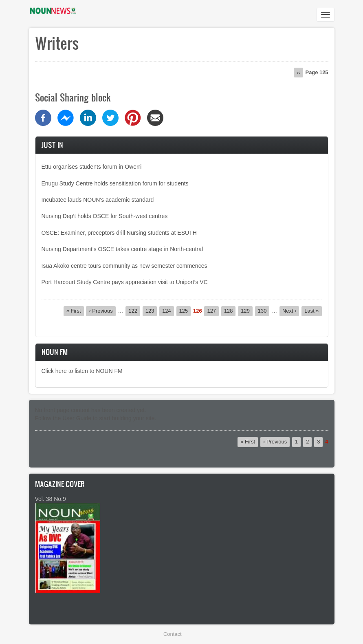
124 (168, 311)
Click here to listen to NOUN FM (82, 371)
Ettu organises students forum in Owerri (92, 167)
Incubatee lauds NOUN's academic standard (98, 200)
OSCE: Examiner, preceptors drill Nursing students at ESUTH (119, 233)
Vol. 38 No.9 (51, 499)
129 (247, 311)
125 (185, 311)
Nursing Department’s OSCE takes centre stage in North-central (122, 249)
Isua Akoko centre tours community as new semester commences (124, 266)
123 (151, 311)
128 (230, 311)
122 (134, 311)
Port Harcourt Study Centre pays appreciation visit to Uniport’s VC (125, 282)
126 (198, 311)
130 (264, 311)
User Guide (77, 418)
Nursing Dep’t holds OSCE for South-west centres (105, 216)
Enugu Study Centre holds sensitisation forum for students (115, 183)
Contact (172, 634)
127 (213, 311)
